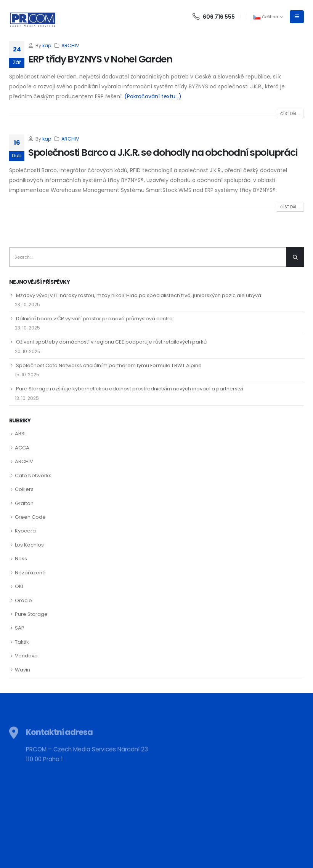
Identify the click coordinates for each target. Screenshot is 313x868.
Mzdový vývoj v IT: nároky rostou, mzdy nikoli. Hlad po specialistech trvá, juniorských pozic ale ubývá (139, 295)
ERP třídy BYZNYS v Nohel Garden (100, 59)
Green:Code (30, 517)
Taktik (22, 642)
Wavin (22, 670)
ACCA (22, 448)
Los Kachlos (29, 545)
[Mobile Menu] (297, 17)
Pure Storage (31, 614)
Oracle (23, 600)
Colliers (24, 489)
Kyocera (25, 531)
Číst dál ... (290, 114)
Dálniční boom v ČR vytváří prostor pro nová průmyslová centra (94, 319)
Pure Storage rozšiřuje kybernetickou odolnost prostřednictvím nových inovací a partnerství (130, 389)
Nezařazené (30, 573)
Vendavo (26, 656)
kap (47, 46)
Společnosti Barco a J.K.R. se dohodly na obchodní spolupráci (163, 153)
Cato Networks (33, 476)
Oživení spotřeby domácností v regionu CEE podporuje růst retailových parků (111, 342)
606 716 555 (214, 17)
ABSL (21, 434)
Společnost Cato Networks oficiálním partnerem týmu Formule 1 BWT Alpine (109, 365)
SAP (20, 628)
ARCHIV (70, 46)
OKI (19, 586)
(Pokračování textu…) (153, 96)
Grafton (24, 503)
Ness (21, 559)
